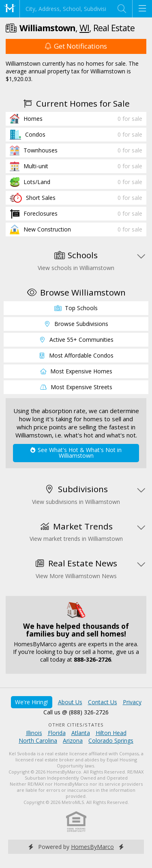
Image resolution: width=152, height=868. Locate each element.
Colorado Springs (111, 740)
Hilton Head (111, 733)
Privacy (132, 702)
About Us (70, 702)
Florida (57, 733)
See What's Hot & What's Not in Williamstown (76, 453)
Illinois (34, 733)
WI (84, 28)
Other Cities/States (76, 725)
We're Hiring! (31, 702)
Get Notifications (76, 46)
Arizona (73, 740)
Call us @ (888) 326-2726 (76, 712)
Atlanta (81, 733)
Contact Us (103, 702)
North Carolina (38, 740)
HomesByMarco (92, 847)
